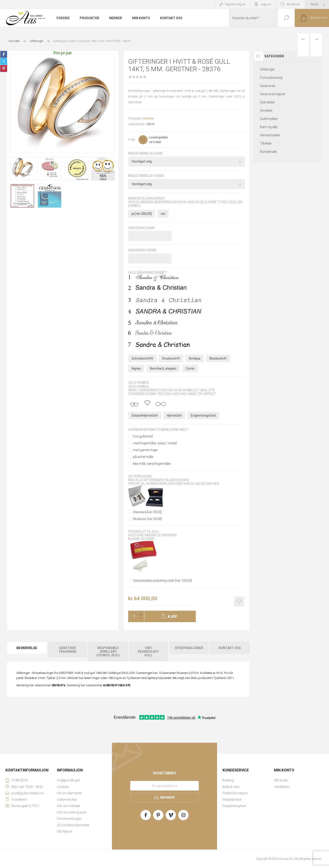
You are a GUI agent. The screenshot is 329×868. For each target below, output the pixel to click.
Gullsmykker (269, 119)
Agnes (136, 368)
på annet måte (143, 457)
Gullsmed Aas (67, 800)
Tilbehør (266, 143)
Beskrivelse (27, 648)
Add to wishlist (239, 601)
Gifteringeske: (140, 476)
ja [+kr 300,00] (142, 214)
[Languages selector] (317, 4)
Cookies (63, 787)
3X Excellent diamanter (73, 825)
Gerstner (148, 118)
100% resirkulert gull (148, 652)
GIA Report (65, 831)
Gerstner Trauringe (68, 650)
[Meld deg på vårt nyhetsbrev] (164, 786)
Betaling (228, 780)
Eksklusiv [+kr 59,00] (147, 519)
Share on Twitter (4, 61)
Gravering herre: (143, 250)
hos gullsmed (143, 436)
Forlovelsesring (271, 78)
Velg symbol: (139, 383)
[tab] (27, 652)
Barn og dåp (269, 127)
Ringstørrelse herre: (146, 176)
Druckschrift (171, 358)
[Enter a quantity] (133, 616)
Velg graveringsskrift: (148, 273)
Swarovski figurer (273, 94)
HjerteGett (174, 416)
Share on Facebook (4, 54)
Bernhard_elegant (163, 368)
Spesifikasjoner (189, 648)
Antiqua (195, 358)
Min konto (281, 780)
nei (163, 214)
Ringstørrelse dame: (146, 153)
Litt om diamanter (69, 793)
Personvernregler (69, 819)
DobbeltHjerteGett (145, 416)
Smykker (266, 110)
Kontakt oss (230, 648)
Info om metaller (69, 806)
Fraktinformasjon (235, 793)
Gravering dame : (143, 228)
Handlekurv (282, 787)
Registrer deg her (236, 4)
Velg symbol (139, 387)
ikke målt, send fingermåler (152, 464)
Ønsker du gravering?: (147, 198)
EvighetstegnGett (203, 416)
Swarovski (268, 86)
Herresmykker (270, 135)
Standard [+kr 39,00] (147, 512)
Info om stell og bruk (72, 812)
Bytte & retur (231, 787)
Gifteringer (267, 69)
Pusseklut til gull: (144, 531)
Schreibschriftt (142, 358)
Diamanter (267, 102)
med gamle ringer (145, 450)
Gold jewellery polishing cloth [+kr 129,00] (162, 581)
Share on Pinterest (4, 68)
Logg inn (266, 4)
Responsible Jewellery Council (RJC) (108, 652)
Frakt (132, 140)
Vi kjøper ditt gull (68, 780)
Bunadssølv (269, 152)
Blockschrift (218, 358)
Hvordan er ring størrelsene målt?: (159, 430)
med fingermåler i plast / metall (155, 443)
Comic (190, 368)
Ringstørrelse (232, 800)
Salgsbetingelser (234, 806)
